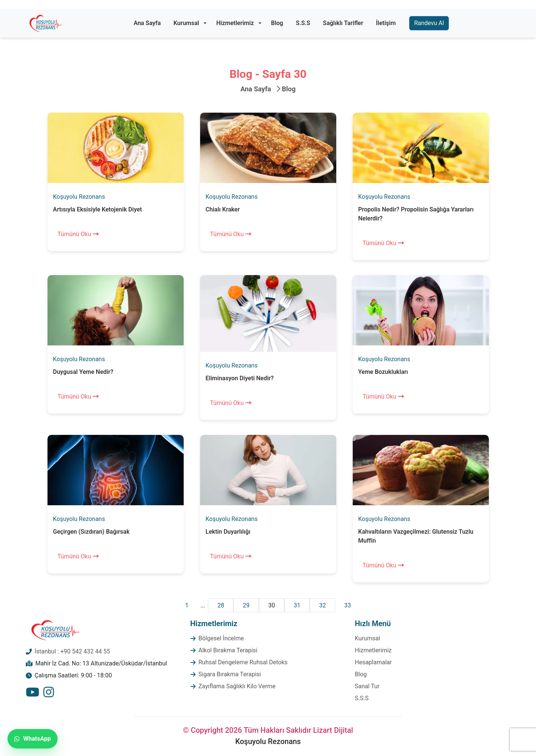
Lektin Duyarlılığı (228, 532)
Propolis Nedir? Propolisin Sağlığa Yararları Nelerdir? (416, 214)
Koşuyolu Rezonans (79, 197)
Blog (277, 23)
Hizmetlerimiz (235, 23)
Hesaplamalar (373, 662)
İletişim (386, 23)
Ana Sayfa (147, 23)
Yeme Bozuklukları (383, 372)
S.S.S (303, 23)
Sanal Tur (367, 686)
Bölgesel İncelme (221, 638)
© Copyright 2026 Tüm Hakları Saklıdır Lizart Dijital (268, 730)
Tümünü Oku (78, 234)
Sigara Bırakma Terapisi (230, 674)
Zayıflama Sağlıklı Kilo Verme (237, 686)
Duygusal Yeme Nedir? (83, 372)
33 (347, 605)
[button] (205, 23)
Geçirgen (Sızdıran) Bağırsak (91, 532)
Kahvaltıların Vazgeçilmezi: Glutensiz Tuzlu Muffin (416, 536)
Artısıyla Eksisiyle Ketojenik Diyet (98, 209)
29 (246, 605)
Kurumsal (186, 23)
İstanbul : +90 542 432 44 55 (73, 651)
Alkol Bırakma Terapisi (228, 650)
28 (221, 605)
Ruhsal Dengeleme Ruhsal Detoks (243, 662)
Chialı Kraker (223, 209)
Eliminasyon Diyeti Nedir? (240, 378)
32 (322, 605)
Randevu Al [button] (429, 23)
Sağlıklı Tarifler (343, 23)
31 (297, 605)
